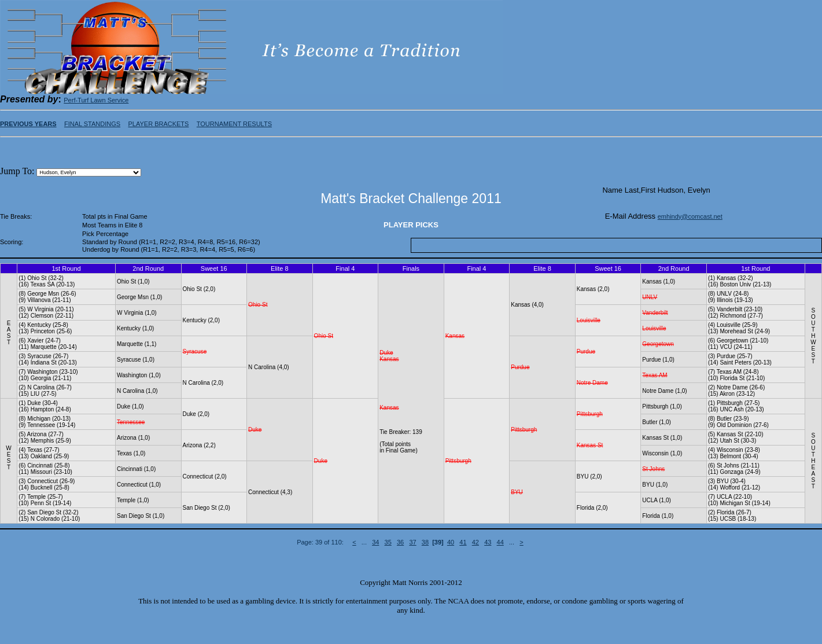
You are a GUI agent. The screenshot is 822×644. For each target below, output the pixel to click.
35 (388, 542)
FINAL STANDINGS (92, 124)
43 (488, 542)
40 (451, 542)
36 (400, 542)
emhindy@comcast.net (690, 216)
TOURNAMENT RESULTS (234, 124)
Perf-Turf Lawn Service (96, 100)
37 (412, 542)
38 (425, 542)
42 (475, 542)
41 (463, 542)
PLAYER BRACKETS (158, 124)
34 (375, 542)
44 (500, 542)
